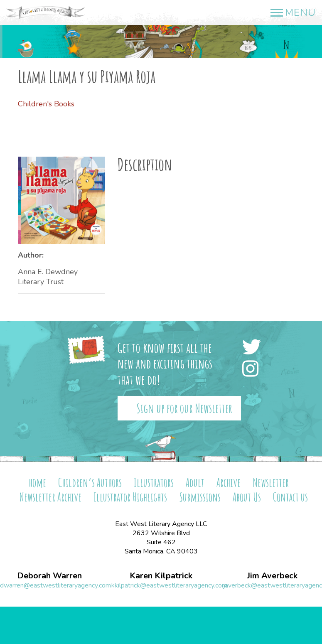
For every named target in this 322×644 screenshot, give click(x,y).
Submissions (200, 497)
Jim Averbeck (272, 576)
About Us (247, 497)
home (37, 483)
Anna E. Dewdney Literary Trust (48, 277)
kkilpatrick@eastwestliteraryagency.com (169, 585)
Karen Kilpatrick (161, 576)
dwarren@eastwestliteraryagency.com (55, 585)
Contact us (290, 497)
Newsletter (271, 483)
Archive (229, 483)
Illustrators (154, 483)
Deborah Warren (49, 576)
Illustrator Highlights (130, 497)
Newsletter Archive (50, 497)
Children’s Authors (90, 483)
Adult (195, 483)
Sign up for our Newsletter (184, 408)
